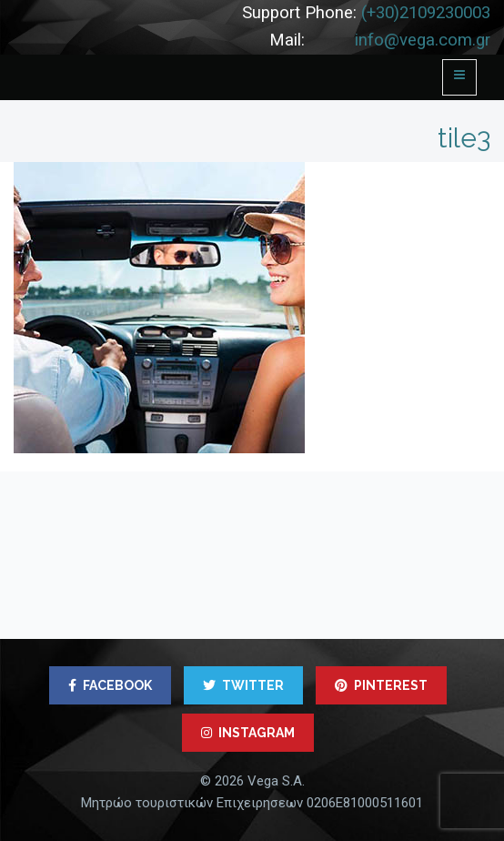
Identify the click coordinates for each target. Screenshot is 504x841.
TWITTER (243, 685)
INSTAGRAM (248, 733)
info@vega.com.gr (423, 40)
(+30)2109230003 (426, 13)
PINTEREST (381, 685)
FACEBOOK (110, 685)
